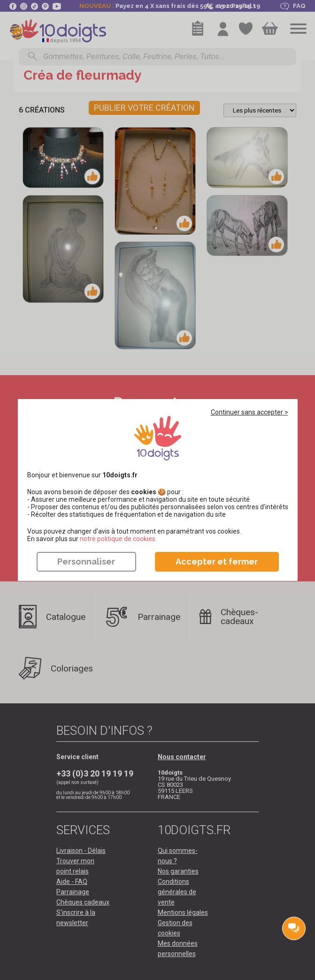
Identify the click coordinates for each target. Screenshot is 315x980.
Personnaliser (86, 562)
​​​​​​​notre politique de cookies (118, 539)
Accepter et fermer (217, 562)
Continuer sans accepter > (250, 412)
